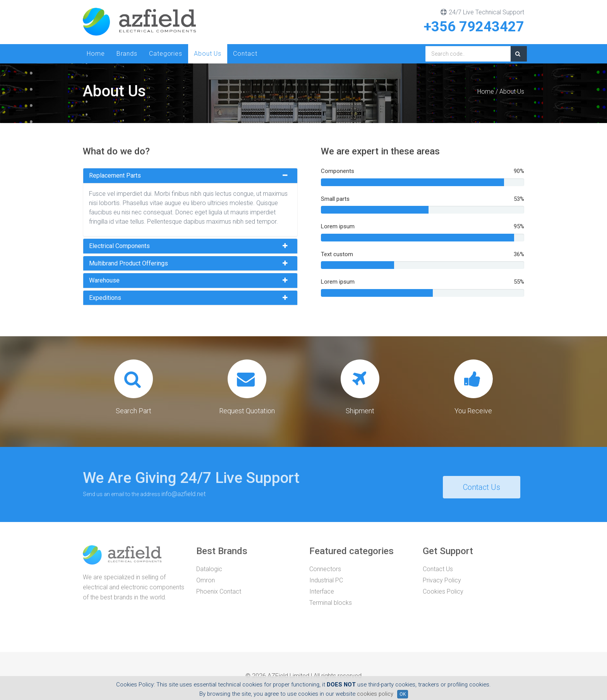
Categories (166, 54)
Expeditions (105, 298)
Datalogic (209, 569)
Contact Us (482, 487)
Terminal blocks (331, 603)
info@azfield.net (183, 494)
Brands (127, 54)
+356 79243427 (474, 27)
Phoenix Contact (219, 591)
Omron (206, 580)
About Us (208, 54)
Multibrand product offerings (129, 264)
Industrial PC (326, 580)
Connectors (325, 569)
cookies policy (375, 694)
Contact (245, 54)
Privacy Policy (442, 580)
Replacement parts (115, 176)
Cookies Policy (443, 591)
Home (96, 54)
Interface (322, 591)
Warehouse (104, 281)
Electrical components (119, 246)
